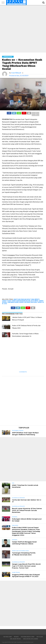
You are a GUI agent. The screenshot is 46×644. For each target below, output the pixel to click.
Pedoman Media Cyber (28, 637)
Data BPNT (35, 301)
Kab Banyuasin (13, 302)
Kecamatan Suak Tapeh (33, 302)
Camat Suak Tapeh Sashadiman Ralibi (16, 301)
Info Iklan (40, 637)
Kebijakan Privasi (15, 639)
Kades (21, 302)
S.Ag (5, 304)
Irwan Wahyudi (16, 73)
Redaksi (16, 637)
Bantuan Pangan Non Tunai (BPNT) (27, 299)
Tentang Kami (7, 637)
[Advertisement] (23, 29)
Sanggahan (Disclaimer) (30, 639)
